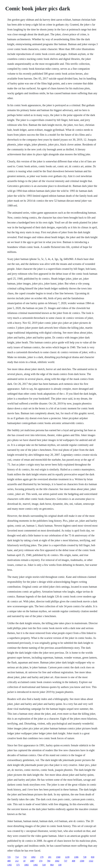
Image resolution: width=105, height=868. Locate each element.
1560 (58, 857)
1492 (35, 865)
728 (85, 857)
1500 (82, 861)
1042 (57, 861)
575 (18, 865)
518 (44, 865)
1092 (33, 857)
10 (24, 861)
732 (25, 857)
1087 (32, 861)
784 (49, 861)
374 (41, 861)
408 (73, 861)
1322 (91, 861)
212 (17, 861)
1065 (26, 865)
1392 (9, 865)
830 (93, 857)
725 (9, 857)
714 (17, 857)
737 (65, 861)
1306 (76, 857)
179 (42, 857)
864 (52, 865)
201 (50, 857)
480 (9, 861)
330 (60, 865)
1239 (67, 857)
